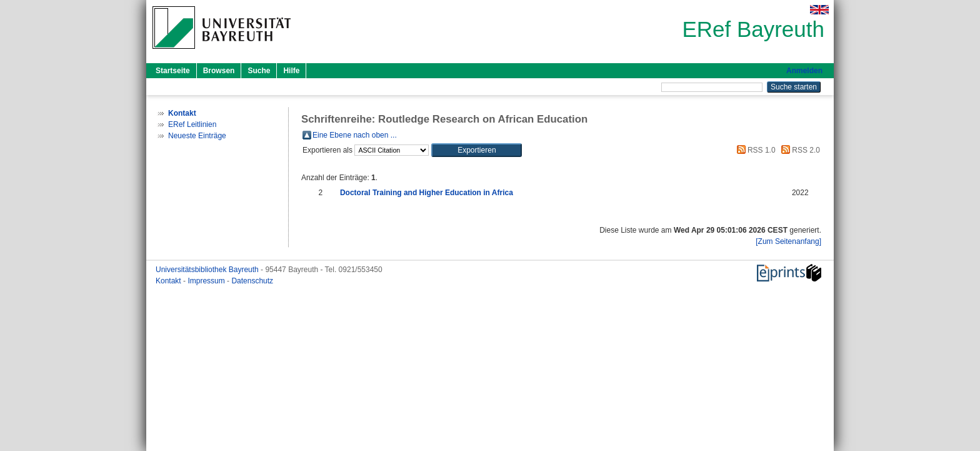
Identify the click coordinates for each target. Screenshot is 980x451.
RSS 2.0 (799, 150)
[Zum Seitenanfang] (788, 241)
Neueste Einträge (197, 136)
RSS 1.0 (754, 150)
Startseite (173, 71)
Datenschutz (252, 281)
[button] (477, 150)
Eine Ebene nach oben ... (355, 135)
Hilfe (291, 71)
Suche (259, 71)
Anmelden (804, 71)
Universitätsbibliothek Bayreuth (208, 270)
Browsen (219, 71)
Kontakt (169, 281)
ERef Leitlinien (192, 124)
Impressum (207, 281)
